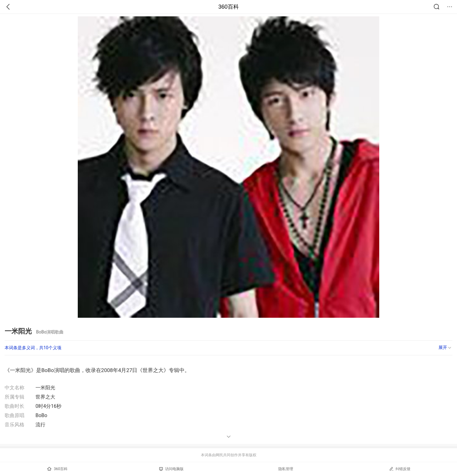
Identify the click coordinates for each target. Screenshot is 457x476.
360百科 (228, 7)
